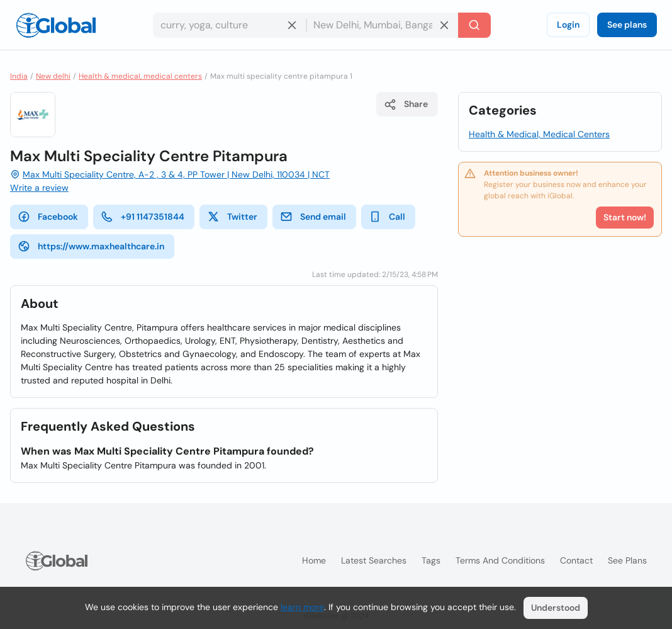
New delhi (53, 76)
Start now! (625, 217)
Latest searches (374, 560)
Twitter (232, 217)
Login (568, 25)
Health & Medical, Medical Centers (539, 134)
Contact (576, 560)
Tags (431, 560)
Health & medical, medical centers (140, 76)
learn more (302, 607)
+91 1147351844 (143, 217)
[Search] (474, 25)
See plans (627, 25)
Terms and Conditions (500, 560)
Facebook (48, 217)
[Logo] (56, 25)
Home (314, 560)
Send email (313, 217)
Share (406, 105)
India (19, 76)
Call (387, 217)
